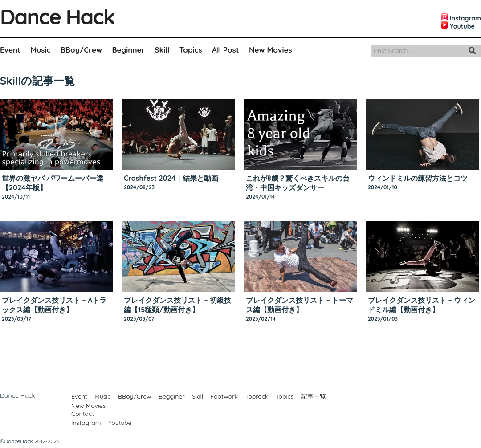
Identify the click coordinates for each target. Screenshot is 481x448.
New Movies (271, 50)
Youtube (120, 423)
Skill (162, 50)
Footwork (224, 396)
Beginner (128, 50)
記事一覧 (314, 396)
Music (40, 50)
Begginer (172, 396)
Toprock (257, 396)
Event (10, 50)
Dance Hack (57, 16)
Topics (191, 50)
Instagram (86, 423)
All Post (226, 50)
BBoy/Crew (81, 50)
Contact (83, 414)
